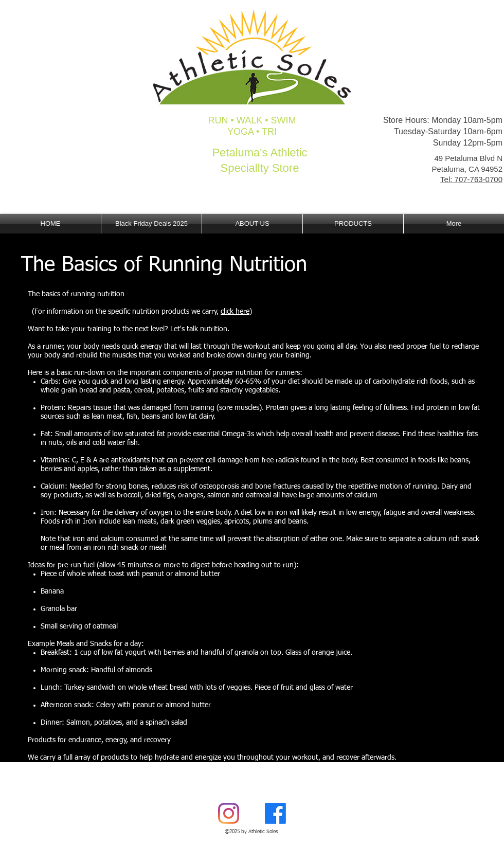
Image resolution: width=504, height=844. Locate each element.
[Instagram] (229, 813)
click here (235, 312)
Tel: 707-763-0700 (471, 179)
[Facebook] (275, 813)
